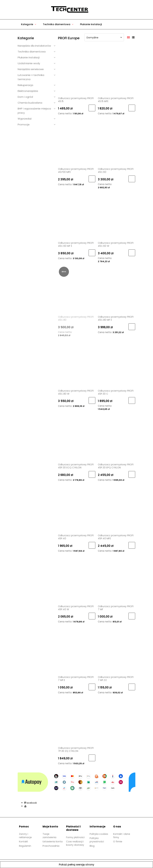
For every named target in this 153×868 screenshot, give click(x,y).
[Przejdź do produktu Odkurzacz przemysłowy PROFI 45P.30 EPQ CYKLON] (117, 437)
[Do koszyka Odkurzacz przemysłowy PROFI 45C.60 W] (132, 253)
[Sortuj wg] (104, 37)
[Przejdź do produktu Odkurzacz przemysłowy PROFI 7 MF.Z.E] (117, 650)
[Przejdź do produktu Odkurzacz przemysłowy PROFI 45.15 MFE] (117, 71)
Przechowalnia (51, 846)
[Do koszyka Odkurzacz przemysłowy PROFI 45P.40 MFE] (132, 545)
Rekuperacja (25, 85)
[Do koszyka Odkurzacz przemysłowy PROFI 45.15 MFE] (132, 108)
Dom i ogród (25, 97)
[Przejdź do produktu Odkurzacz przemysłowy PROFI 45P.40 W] (77, 579)
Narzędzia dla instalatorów (34, 46)
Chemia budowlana (30, 103)
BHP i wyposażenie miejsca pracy (34, 111)
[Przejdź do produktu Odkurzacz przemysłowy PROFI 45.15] (77, 71)
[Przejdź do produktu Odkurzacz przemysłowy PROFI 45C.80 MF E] (117, 289)
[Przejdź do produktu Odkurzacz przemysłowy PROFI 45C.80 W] (77, 363)
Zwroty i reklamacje (26, 836)
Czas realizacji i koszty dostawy (75, 843)
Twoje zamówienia (50, 836)
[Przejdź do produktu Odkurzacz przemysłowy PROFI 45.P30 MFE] (77, 141)
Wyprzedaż (25, 119)
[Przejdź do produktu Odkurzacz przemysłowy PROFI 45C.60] (117, 141)
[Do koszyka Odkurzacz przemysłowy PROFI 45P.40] (92, 545)
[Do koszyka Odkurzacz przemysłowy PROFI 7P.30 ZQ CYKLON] (92, 758)
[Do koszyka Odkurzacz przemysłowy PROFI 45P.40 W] (92, 616)
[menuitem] (29, 24)
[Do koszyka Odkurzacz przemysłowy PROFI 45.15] (92, 108)
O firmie (118, 842)
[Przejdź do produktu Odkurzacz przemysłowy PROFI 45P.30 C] (117, 363)
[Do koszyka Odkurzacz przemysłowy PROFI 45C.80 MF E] (132, 327)
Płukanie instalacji (29, 57)
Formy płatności (76, 837)
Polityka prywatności (97, 840)
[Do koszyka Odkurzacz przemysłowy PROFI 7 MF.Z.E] (132, 687)
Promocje (24, 124)
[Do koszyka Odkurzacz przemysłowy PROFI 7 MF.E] (92, 687)
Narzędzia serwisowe (31, 69)
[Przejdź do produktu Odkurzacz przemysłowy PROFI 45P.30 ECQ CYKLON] (77, 437)
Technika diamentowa (32, 52)
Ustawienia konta (53, 842)
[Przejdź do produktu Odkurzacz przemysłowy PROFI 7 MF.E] (77, 650)
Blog (92, 846)
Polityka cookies (99, 834)
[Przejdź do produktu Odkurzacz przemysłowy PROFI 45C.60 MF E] (77, 215)
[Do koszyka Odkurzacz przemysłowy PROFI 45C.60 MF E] (92, 253)
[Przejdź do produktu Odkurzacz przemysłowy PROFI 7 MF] (117, 579)
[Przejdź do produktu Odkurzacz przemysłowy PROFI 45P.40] (77, 508)
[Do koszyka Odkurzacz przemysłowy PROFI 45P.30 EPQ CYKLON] (132, 474)
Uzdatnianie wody (29, 63)
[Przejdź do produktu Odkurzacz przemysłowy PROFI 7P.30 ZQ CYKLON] (77, 720)
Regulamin (25, 846)
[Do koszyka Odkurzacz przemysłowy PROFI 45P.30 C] (132, 400)
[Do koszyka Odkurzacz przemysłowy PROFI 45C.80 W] (92, 400)
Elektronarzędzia (28, 91)
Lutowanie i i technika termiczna (31, 77)
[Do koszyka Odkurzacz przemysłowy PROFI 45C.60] (132, 179)
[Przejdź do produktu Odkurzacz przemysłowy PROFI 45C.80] (77, 289)
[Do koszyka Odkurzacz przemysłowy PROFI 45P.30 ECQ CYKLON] (92, 474)
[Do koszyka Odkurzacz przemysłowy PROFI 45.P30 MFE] (92, 179)
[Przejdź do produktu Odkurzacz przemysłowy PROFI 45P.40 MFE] (117, 508)
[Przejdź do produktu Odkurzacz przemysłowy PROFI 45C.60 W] (117, 215)
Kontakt (24, 842)
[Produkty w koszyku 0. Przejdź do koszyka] (100, 10)
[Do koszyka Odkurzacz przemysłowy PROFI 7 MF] (132, 616)
